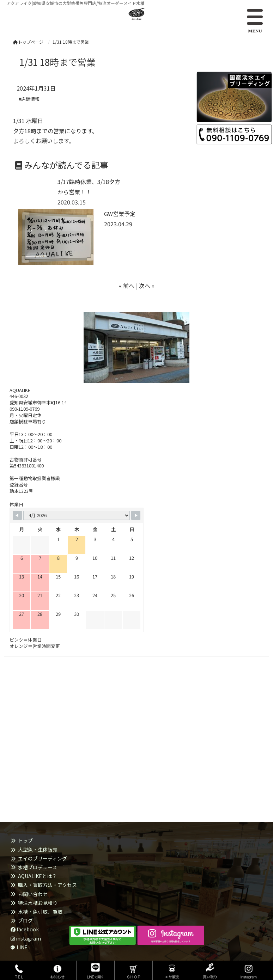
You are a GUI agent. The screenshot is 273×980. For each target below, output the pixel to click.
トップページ (28, 42)
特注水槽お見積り (38, 903)
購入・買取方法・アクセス (47, 885)
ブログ (25, 920)
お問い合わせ (33, 894)
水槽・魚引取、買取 (40, 912)
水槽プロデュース (38, 867)
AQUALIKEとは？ (37, 876)
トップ (25, 840)
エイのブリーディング (43, 858)
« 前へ (127, 286)
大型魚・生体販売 (38, 850)
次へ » (147, 286)
